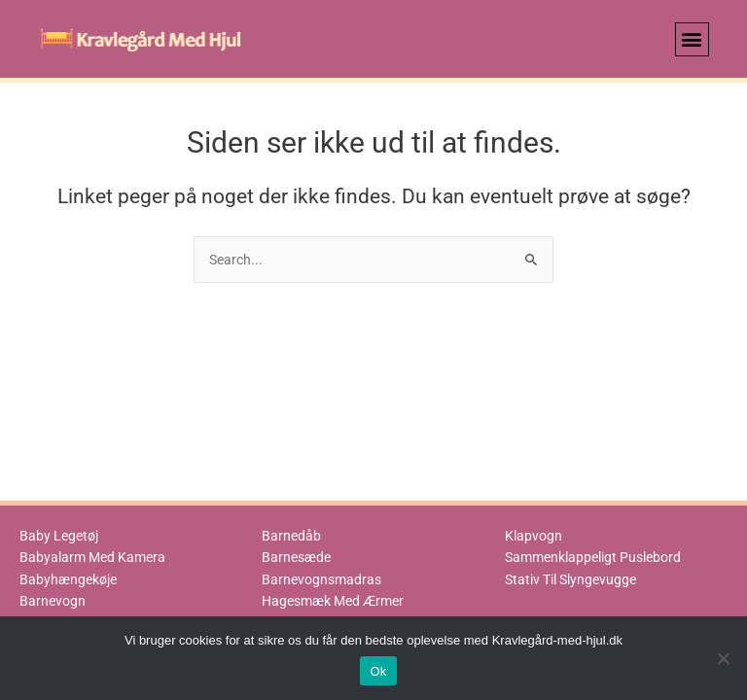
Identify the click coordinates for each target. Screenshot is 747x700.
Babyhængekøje (68, 579)
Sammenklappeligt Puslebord (593, 557)
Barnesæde (296, 557)
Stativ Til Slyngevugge (570, 579)
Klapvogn (534, 536)
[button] (692, 39)
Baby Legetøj (59, 536)
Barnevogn (53, 601)
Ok (378, 671)
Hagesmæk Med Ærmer (333, 601)
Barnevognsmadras (321, 579)
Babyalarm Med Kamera (92, 557)
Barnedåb (291, 536)
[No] (723, 658)
